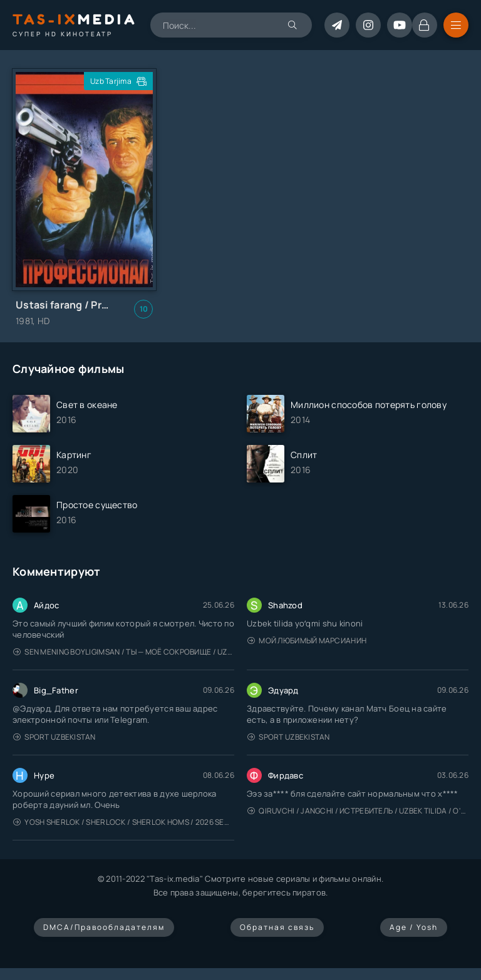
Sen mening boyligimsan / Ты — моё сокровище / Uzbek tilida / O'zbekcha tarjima (124, 652)
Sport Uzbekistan (54, 737)
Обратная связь (277, 927)
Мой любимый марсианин (307, 641)
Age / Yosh (414, 927)
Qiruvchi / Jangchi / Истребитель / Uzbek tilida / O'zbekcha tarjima (358, 811)
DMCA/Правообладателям (104, 927)
